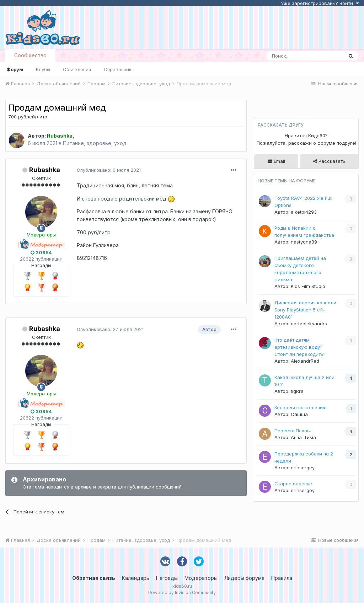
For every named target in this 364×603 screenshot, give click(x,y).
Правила (282, 578)
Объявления (77, 69)
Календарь (136, 578)
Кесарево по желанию (301, 407)
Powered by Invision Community (182, 593)
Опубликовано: (109, 170)
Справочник (118, 69)
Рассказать (329, 161)
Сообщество (30, 55)
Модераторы (201, 578)
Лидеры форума (244, 578)
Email (276, 161)
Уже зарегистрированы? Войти (320, 3)
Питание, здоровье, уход (95, 143)
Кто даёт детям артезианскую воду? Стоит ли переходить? (300, 347)
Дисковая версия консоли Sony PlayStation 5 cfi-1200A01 (305, 310)
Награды (167, 578)
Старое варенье (293, 484)
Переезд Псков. (293, 431)
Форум (15, 69)
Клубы (43, 69)
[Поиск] (305, 56)
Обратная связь (94, 578)
